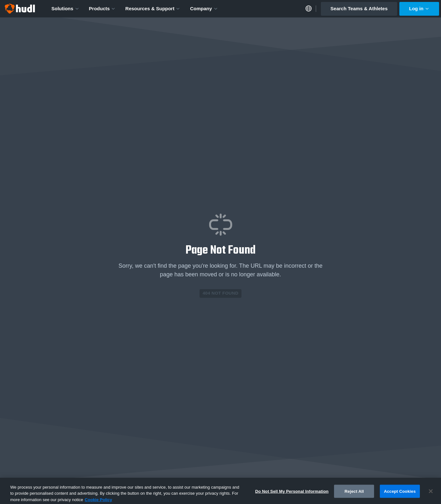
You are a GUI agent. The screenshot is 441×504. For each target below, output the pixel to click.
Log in (419, 8)
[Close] (431, 493)
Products (102, 8)
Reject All (354, 493)
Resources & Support (153, 8)
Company (204, 8)
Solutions (65, 8)
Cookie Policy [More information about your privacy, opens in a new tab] (98, 501)
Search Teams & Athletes (359, 8)
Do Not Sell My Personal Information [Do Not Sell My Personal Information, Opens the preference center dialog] (292, 493)
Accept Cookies (400, 493)
